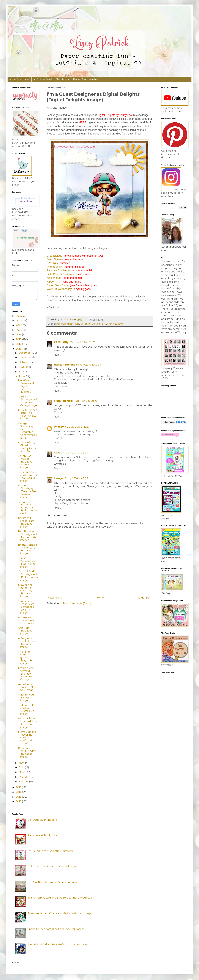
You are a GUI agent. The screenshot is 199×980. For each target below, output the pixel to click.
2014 (19, 792)
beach (60, 324)
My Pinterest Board (43, 79)
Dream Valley (55, 267)
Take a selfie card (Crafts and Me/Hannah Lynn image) (60, 913)
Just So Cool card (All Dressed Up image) (26, 710)
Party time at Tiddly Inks (42, 835)
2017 (19, 344)
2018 (19, 339)
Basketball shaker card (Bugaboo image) (26, 522)
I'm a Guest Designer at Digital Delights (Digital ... (26, 386)
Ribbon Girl (53, 282)
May (21, 763)
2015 (19, 787)
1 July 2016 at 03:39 (90, 365)
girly (104, 324)
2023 (19, 325)
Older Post (145, 598)
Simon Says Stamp (58, 285)
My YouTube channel (19, 79)
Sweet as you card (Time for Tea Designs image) (28, 476)
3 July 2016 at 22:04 (76, 453)
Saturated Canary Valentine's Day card (51, 851)
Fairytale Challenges (59, 270)
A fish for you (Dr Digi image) (26, 698)
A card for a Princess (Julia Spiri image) (28, 687)
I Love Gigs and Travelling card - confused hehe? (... (27, 738)
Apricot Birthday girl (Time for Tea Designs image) (27, 491)
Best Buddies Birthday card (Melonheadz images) (27, 536)
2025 (19, 316)
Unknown (60, 427)
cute (77, 324)
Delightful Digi (88, 324)
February (25, 777)
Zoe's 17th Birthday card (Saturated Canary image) (28, 401)
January (24, 782)
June (22, 376)
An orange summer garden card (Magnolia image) (27, 658)
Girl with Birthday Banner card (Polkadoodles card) (28, 508)
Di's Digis (52, 263)
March (23, 772)
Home (100, 598)
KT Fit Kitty (61, 342)
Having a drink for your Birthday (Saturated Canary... (27, 674)
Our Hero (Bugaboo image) (25, 631)
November (25, 357)
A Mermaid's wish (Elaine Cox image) (26, 620)
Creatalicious (54, 256)
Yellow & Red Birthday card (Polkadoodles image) (28, 576)
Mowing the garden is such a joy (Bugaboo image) (25, 591)
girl (99, 324)
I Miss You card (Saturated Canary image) (52, 867)
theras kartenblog (66, 365)
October (24, 362)
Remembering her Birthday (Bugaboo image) (27, 753)
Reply (58, 355)
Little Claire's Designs (59, 274)
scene (111, 324)
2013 (19, 797)
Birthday (69, 324)
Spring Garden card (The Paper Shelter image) (56, 929)
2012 (19, 801)
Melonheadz (54, 278)
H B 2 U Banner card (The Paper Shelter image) (28, 414)
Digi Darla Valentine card (42, 820)
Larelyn (59, 478)
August (24, 367)
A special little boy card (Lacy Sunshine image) (28, 723)
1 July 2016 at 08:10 (86, 401)
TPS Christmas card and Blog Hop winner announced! (60, 898)
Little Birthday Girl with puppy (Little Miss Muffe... (27, 447)
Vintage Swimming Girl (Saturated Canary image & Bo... (27, 431)
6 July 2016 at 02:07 (76, 478)
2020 (19, 330)
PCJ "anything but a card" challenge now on (54, 882)
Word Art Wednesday (59, 289)
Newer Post (55, 598)
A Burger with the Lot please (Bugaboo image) (28, 643)
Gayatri (59, 453)
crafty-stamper (64, 401)
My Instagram (62, 79)
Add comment (57, 515)
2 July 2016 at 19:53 (78, 427)
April (22, 767)
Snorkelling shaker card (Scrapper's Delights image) (26, 607)
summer (120, 324)
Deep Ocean (54, 259)
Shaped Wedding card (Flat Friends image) (28, 562)
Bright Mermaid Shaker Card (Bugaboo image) (28, 549)
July (22, 372)
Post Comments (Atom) (77, 603)
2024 (19, 321)
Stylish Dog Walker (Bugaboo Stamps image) (25, 462)
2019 (19, 335)
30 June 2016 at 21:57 (82, 342)
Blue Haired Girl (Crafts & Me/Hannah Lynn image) (58, 945)
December (25, 353)
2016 (19, 349)
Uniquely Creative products (86, 79)
